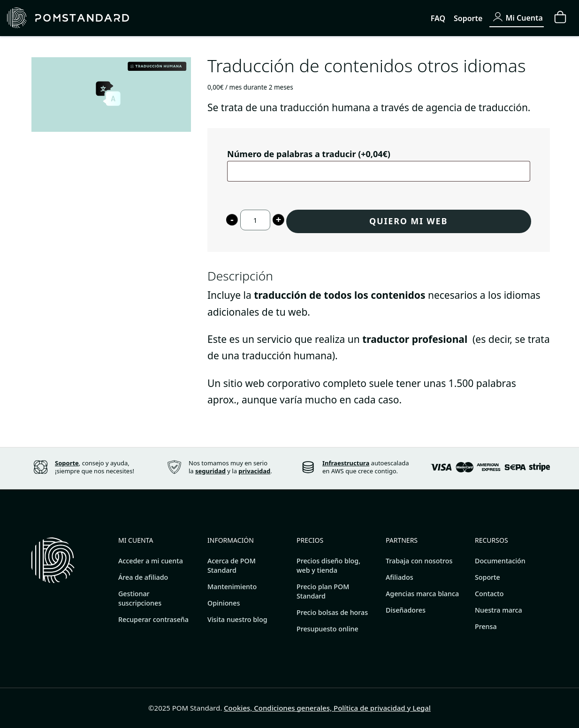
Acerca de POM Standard (232, 565)
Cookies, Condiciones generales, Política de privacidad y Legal (327, 708)
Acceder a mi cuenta (151, 561)
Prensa (486, 626)
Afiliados (400, 577)
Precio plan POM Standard (323, 591)
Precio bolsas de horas (332, 612)
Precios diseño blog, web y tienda (328, 565)
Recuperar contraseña (153, 619)
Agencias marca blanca (422, 594)
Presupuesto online (328, 629)
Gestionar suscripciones (140, 598)
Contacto (489, 594)
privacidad (254, 471)
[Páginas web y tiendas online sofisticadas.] (136, 18)
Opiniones (224, 603)
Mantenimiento (232, 587)
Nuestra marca (499, 610)
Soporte (488, 577)
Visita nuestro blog (237, 619)
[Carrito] (560, 18)
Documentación (500, 561)
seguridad (210, 471)
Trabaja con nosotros (419, 561)
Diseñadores (406, 610)
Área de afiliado (143, 577)
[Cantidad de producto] (255, 220)
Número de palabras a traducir (309, 153)
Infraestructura (346, 463)
